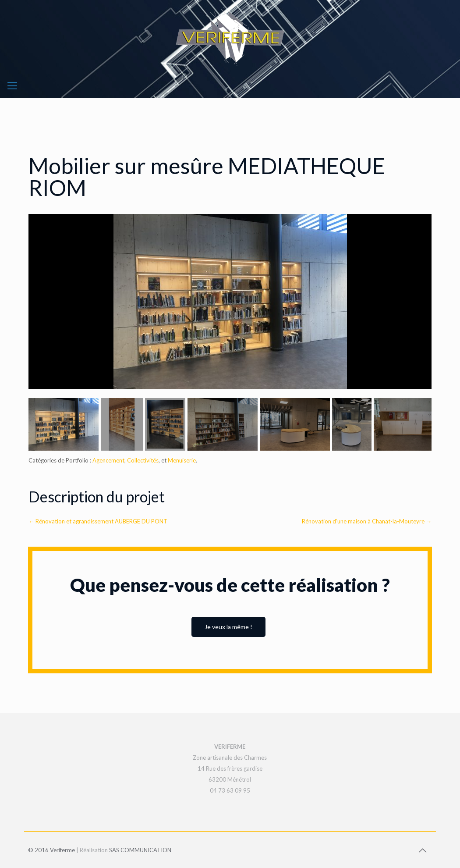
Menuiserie (182, 460)
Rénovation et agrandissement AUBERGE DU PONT (98, 521)
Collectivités (143, 460)
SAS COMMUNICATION (140, 850)
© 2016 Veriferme (51, 850)
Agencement (108, 460)
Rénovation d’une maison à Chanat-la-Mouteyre (367, 521)
